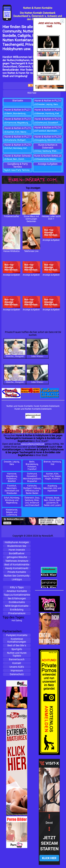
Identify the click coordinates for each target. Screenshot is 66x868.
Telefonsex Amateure (17, 561)
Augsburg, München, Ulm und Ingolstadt (52, 488)
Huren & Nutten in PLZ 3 (18, 119)
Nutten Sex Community (17, 576)
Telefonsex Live (31, 239)
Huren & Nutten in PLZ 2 (48, 110)
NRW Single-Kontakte (17, 606)
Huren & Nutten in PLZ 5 (18, 128)
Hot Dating (17, 621)
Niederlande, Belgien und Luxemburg (12, 512)
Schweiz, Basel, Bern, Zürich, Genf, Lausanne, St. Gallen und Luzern (52, 501)
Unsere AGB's (17, 667)
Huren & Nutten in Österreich (48, 146)
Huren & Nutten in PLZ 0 (48, 101)
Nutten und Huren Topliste (17, 654)
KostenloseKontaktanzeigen (17, 640)
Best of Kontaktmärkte (17, 565)
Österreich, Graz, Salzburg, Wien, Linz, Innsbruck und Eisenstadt (32, 501)
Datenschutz (17, 674)
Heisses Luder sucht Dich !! (51, 206)
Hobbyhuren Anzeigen (17, 542)
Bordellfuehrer (17, 553)
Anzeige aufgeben (51, 234)
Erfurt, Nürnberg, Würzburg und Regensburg (12, 500)
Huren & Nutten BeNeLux (48, 156)
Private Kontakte (17, 572)
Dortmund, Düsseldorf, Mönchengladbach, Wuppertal (32, 477)
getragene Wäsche (17, 557)
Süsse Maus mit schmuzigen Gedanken (31, 207)
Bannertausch (17, 659)
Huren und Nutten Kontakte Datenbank (33, 409)
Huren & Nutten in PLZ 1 (18, 110)
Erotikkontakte (17, 602)
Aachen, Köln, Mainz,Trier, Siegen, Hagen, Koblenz (52, 476)
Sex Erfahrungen (17, 598)
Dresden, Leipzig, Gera (12, 463)
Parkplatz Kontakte (17, 635)
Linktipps (17, 579)
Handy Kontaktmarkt (17, 568)
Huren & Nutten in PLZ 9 (18, 145)
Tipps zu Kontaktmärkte (17, 595)
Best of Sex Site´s (17, 645)
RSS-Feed (32, 93)
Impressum (17, 671)
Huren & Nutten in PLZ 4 (48, 119)
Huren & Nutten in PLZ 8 (48, 137)
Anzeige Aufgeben (48, 164)
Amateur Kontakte (17, 591)
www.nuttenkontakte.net (33, 444)
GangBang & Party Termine (18, 165)
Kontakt (17, 663)
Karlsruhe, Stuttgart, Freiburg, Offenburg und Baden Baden (32, 489)
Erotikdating (17, 610)
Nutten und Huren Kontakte (20, 406)
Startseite (18, 101)
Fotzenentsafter (11, 205)
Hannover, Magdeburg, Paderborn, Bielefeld (12, 477)
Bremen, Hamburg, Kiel (52, 463)
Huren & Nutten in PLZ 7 (18, 137)
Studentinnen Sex (17, 546)
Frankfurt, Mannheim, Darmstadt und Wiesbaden (12, 489)
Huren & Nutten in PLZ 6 (48, 128)
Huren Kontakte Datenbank (47, 406)
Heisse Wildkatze (11, 239)
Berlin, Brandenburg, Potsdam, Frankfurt (32, 465)
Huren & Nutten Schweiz (18, 156)
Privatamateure (17, 613)
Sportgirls (17, 649)
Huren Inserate (17, 550)
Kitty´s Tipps (17, 587)
